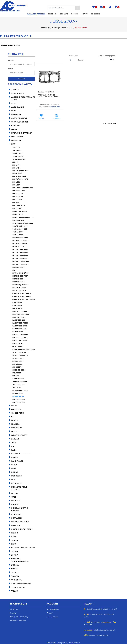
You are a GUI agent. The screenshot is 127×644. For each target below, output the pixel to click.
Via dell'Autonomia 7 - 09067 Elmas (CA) (102, 609)
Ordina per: (74, 56)
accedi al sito (55, 107)
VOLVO (15, 591)
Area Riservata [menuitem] (52, 617)
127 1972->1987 (18, 156)
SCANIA (15, 540)
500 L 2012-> (17, 182)
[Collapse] (10, 144)
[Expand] (10, 90)
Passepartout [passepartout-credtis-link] (74, 643)
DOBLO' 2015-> (18, 247)
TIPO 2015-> (17, 388)
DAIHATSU (16, 140)
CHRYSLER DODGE (20, 122)
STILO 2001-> (17, 373)
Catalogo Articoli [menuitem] (36, 14)
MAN (13, 468)
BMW (14, 111)
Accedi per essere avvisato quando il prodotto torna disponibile (50, 111)
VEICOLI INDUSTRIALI (21, 584)
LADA (14, 450)
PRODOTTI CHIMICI (20, 522)
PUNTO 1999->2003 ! (20, 338)
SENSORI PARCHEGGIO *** (23, 548)
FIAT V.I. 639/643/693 (20, 273)
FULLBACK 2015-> (19, 291)
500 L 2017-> (17, 185)
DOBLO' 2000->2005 (20, 238)
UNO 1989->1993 (19, 402)
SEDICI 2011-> (17, 367)
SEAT (14, 544)
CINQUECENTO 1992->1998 (23, 223)
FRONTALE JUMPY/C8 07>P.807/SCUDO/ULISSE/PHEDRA (50, 96)
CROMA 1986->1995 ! (20, 229)
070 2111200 (88, 625)
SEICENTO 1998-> (19, 370)
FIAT (71, 28)
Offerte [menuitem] (75, 14)
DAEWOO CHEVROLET (22, 133)
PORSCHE (16, 514)
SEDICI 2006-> (18, 364)
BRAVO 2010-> (18, 214)
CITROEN (15, 126)
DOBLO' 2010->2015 (20, 244)
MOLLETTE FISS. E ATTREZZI (19, 488)
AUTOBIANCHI (18, 107)
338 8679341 (95, 622)
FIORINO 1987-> (18, 279)
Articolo (11, 60)
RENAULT (16, 525)
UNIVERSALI (17, 580)
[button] (78, 8)
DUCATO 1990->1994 (20, 252)
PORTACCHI (17, 518)
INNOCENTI (16, 428)
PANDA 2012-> (18, 332)
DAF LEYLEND (18, 137)
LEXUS (14, 465)
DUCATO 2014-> (19, 267)
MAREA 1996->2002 (20, 311)
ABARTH (15, 90)
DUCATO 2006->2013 (20, 264)
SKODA (15, 551)
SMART (15, 555)
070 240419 (94, 614)
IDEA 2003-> (17, 302)
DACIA (14, 129)
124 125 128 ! (17, 150)
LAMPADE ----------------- (22, 454)
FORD (14, 406)
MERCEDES (16, 476)
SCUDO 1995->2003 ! (20, 352)
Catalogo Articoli (59, 28)
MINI (13, 480)
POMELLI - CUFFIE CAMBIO (20, 509)
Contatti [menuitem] (64, 14)
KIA (13, 446)
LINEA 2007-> (17, 308)
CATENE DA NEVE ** (20, 118)
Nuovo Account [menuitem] (53, 609)
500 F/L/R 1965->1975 (20, 179)
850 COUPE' (17, 208)
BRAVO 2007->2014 (20, 211)
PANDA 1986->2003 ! (20, 326)
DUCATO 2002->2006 (21, 261)
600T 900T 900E (19, 205)
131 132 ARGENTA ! (19, 159)
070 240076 (105, 614)
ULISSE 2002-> (18, 393)
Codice (11, 69)
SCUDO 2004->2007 (20, 355)
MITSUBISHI (17, 483)
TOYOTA (15, 576)
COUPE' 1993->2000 (20, 226)
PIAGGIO (15, 504)
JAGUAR (15, 439)
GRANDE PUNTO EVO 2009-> (24, 299)
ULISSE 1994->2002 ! (20, 391)
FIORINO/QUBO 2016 (20, 285)
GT (13, 417)
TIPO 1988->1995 (19, 385)
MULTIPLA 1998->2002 (21, 314)
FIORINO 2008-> (19, 282)
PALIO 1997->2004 (19, 320)
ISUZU (14, 431)
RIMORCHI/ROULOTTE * (22, 529)
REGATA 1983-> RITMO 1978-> (24, 349)
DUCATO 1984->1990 (20, 250)
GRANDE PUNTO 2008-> (22, 297)
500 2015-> (16, 168)
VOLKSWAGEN (18, 587)
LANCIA (15, 457)
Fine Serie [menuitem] (96, 14)
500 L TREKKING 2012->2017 (23, 188)
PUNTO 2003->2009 (20, 341)
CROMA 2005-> (18, 232)
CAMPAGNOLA (18, 220)
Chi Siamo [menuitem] (52, 14)
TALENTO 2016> (18, 379)
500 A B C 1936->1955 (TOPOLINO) (20, 172)
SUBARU (15, 565)
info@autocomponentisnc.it (105, 630)
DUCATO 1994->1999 (20, 255)
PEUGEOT (16, 501)
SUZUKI (15, 569)
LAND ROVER (17, 461)
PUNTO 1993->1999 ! (20, 335)
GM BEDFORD (18, 413)
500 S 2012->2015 (19, 191)
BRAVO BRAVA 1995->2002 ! (23, 217)
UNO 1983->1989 (19, 399)
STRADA (16, 376)
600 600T (16, 203)
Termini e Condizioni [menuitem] (18, 621)
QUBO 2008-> (18, 346)
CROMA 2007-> (18, 235)
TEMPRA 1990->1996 (20, 382)
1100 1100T (16, 147)
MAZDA (15, 472)
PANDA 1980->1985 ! (20, 323)
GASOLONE (16, 409)
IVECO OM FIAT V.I (19, 435)
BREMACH (16, 114)
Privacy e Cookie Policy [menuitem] (19, 617)
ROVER (15, 533)
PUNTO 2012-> (18, 344)
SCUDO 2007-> (18, 358)
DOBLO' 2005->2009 (20, 241)
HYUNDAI (16, 424)
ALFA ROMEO (17, 93)
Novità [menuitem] (85, 14)
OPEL (14, 497)
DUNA (15, 270)
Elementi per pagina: (107, 56)
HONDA (15, 420)
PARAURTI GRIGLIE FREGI (11, 45)
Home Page (45, 28)
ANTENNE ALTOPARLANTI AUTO (23, 98)
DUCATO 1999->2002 (20, 258)
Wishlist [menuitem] (50, 613)
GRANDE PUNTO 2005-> (22, 294)
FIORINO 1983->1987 (20, 276)
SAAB (14, 537)
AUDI (14, 103)
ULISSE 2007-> (81, 28)
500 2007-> (17, 165)
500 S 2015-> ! (18, 194)
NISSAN (15, 493)
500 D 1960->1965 (19, 176)
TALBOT (15, 572)
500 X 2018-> (17, 200)
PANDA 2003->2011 (19, 329)
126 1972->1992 (18, 153)
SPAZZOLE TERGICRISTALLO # (20, 560)
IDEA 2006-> (17, 305)
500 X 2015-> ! (18, 197)
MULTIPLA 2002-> (19, 317)
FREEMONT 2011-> (19, 288)
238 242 (15, 162)
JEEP (14, 443)
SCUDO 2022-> (18, 361)
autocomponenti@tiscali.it (99, 635)
